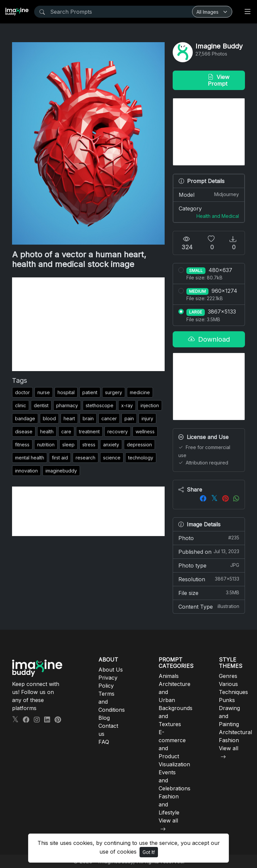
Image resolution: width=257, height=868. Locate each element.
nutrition (46, 445)
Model (209, 194)
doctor (22, 392)
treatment (89, 431)
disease (24, 431)
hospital (66, 392)
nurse (44, 392)
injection (150, 405)
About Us (111, 670)
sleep (68, 445)
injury (147, 418)
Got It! (149, 852)
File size (209, 593)
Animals (169, 676)
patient (90, 392)
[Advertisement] (88, 324)
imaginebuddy (61, 471)
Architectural (235, 732)
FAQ (104, 742)
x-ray (127, 405)
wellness (145, 431)
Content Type (209, 606)
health (47, 431)
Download (209, 339)
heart (69, 418)
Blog (104, 718)
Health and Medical (218, 216)
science (112, 458)
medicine (140, 392)
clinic (21, 405)
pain (129, 418)
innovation (26, 471)
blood (49, 418)
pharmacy (67, 405)
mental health (30, 458)
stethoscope (100, 405)
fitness (22, 445)
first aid (60, 458)
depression (139, 445)
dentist (41, 405)
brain (88, 418)
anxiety (111, 445)
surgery (114, 392)
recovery (118, 431)
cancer (109, 418)
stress (89, 445)
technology (141, 458)
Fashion (229, 740)
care (66, 431)
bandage (25, 418)
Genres (228, 676)
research (85, 458)
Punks (227, 700)
